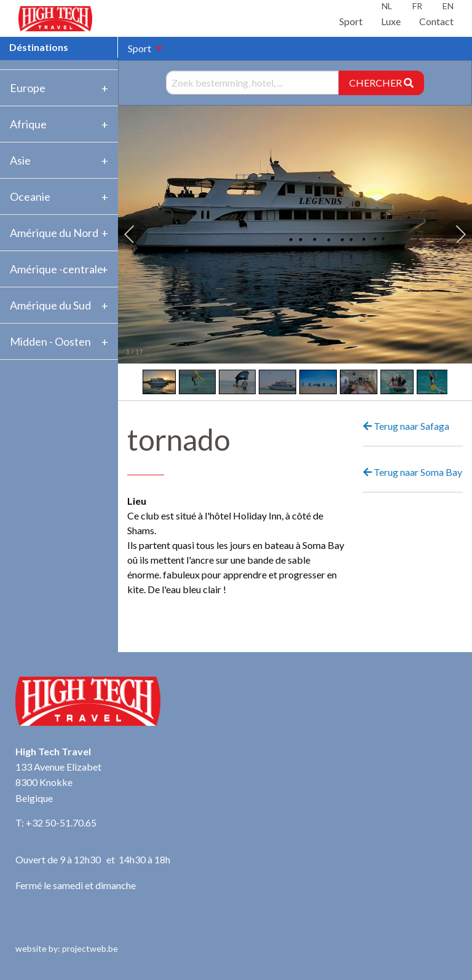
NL (387, 6)
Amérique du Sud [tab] (50, 305)
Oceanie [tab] (30, 196)
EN (448, 6)
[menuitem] (142, 49)
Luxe (391, 21)
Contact (436, 21)
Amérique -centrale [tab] (57, 269)
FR (417, 6)
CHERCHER (381, 83)
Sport (351, 21)
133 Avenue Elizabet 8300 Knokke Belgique (58, 782)
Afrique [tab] (28, 124)
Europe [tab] (28, 88)
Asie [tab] (20, 160)
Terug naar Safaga (406, 426)
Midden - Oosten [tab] (50, 341)
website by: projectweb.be (67, 948)
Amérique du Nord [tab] (54, 233)
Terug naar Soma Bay (413, 472)
